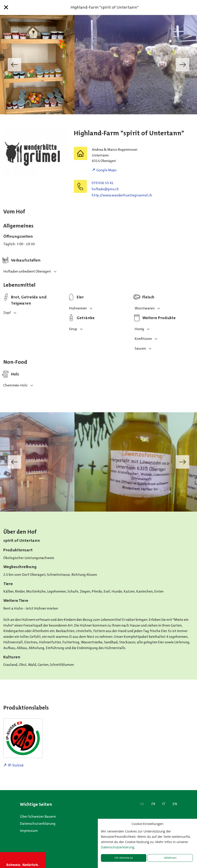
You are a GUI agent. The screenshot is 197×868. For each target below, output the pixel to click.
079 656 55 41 (103, 183)
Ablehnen (170, 858)
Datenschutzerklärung (38, 824)
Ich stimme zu (124, 858)
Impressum (29, 831)
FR (153, 804)
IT (164, 804)
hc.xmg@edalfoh (105, 189)
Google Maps (106, 170)
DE (142, 804)
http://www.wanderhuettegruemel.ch (122, 195)
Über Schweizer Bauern (38, 816)
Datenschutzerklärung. (118, 847)
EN (175, 804)
